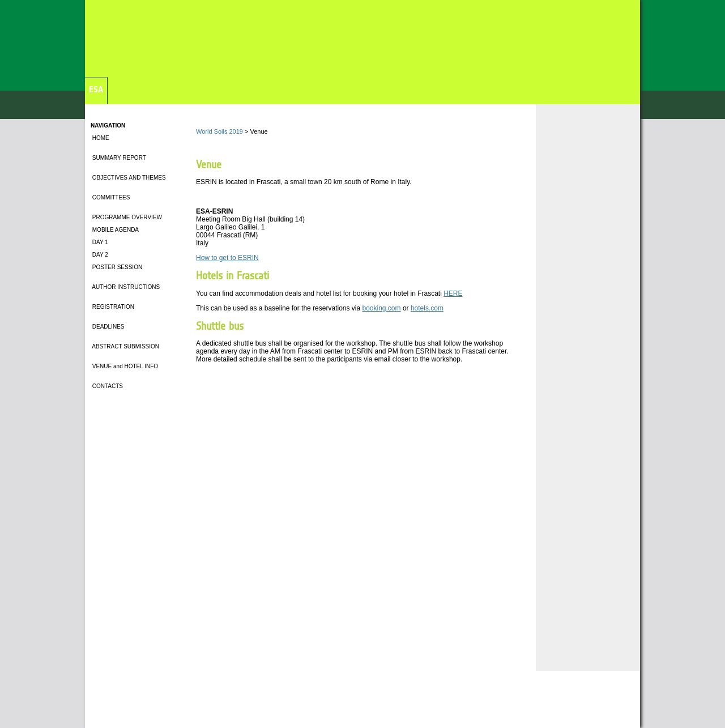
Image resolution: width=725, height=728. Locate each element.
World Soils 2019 (219, 131)
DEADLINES (107, 327)
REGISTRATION (112, 307)
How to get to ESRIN (227, 258)
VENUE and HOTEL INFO (125, 366)
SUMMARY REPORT (118, 158)
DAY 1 (99, 242)
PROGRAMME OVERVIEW (126, 217)
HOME (100, 138)
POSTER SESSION (116, 267)
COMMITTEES (110, 197)
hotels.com (427, 308)
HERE (453, 293)
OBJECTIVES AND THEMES (128, 178)
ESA (96, 89)
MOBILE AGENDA (115, 230)
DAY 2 (99, 255)
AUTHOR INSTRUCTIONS (125, 287)
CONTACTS (108, 386)
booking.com (382, 308)
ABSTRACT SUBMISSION (125, 346)
